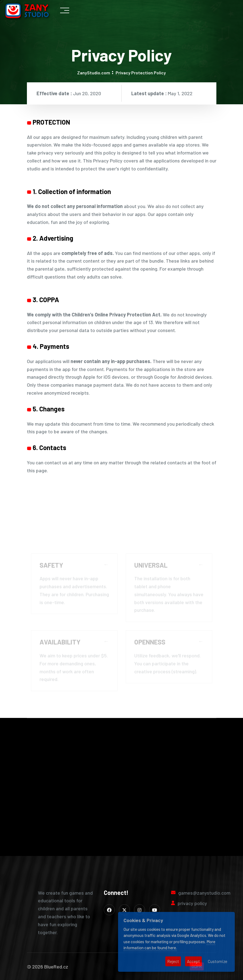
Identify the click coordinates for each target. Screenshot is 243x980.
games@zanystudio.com (204, 893)
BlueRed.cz (56, 967)
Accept (193, 961)
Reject (173, 961)
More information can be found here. (169, 945)
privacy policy (192, 903)
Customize (218, 961)
